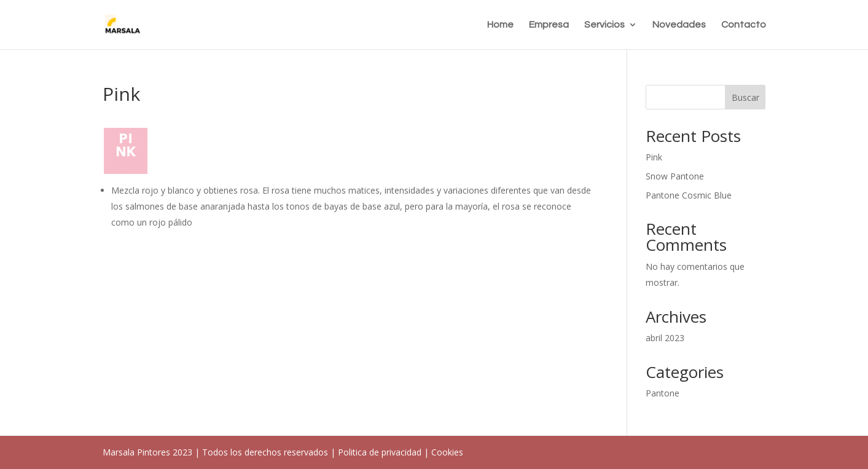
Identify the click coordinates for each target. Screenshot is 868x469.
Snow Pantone (675, 176)
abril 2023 (665, 338)
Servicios (604, 25)
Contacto (744, 25)
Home (500, 25)
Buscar (745, 97)
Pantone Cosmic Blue (689, 195)
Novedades (679, 25)
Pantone (663, 393)
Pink (654, 157)
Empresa (549, 25)
